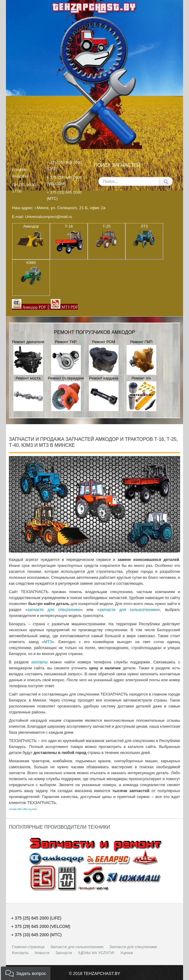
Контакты (20, 953)
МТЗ (48, 642)
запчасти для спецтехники (54, 610)
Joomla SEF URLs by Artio (23, 809)
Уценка (126, 953)
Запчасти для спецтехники (133, 947)
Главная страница (28, 947)
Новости (42, 953)
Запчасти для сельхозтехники (77, 947)
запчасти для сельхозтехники (129, 610)
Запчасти (64, 953)
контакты (40, 662)
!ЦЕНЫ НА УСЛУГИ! (96, 953)
